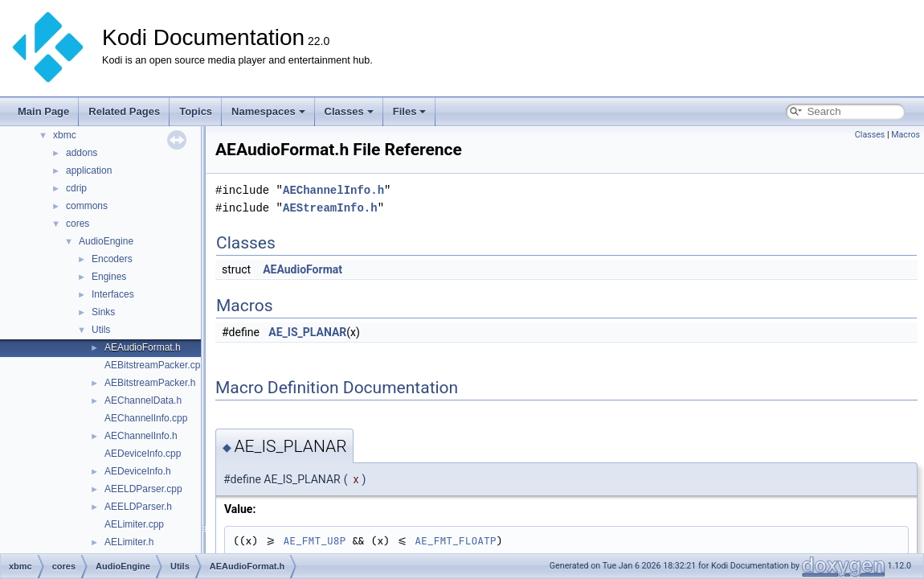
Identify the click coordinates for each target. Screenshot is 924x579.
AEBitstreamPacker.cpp (155, 365)
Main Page (43, 111)
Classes (349, 111)
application (89, 170)
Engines (109, 277)
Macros (906, 135)
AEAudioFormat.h (143, 347)
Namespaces (268, 111)
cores (78, 224)
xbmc (65, 135)
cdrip (76, 188)
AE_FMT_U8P (314, 541)
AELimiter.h (129, 542)
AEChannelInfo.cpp (146, 418)
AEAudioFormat (303, 269)
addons (82, 153)
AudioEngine (106, 241)
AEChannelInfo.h (141, 436)
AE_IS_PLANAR (307, 332)
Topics (196, 111)
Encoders (112, 259)
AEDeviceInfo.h (138, 471)
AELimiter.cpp (134, 524)
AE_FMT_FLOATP (455, 541)
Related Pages (124, 111)
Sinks (103, 312)
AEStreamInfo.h (330, 208)
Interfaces (113, 294)
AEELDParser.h (138, 507)
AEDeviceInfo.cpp (143, 454)
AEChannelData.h (143, 400)
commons (87, 206)
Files (410, 111)
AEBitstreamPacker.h (150, 383)
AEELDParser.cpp (143, 489)
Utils (101, 330)
